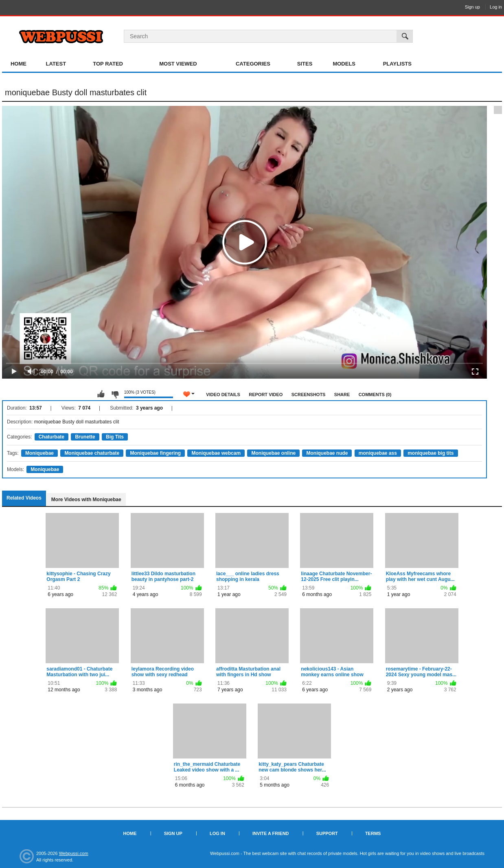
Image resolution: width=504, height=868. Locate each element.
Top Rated (108, 64)
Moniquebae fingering (155, 453)
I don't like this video (115, 394)
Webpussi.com (74, 853)
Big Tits (115, 437)
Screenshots (309, 395)
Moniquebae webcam (216, 453)
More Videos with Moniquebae (86, 500)
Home (19, 64)
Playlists (397, 64)
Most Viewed (178, 64)
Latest (56, 64)
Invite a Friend (271, 833)
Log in (496, 7)
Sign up (472, 7)
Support (327, 833)
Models (344, 64)
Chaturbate (51, 437)
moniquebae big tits (431, 453)
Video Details (223, 395)
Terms (373, 833)
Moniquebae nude (327, 453)
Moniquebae (39, 453)
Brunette (85, 437)
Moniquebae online (273, 453)
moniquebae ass (378, 453)
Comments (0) (375, 395)
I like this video (101, 394)
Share (342, 395)
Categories (253, 64)
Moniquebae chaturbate (92, 453)
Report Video (266, 395)
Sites (305, 64)
